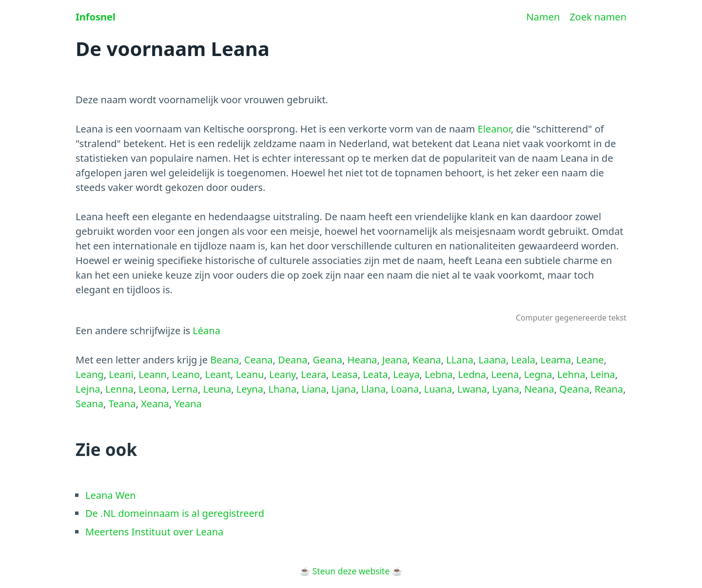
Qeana (574, 389)
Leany (283, 374)
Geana (327, 360)
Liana (314, 389)
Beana (224, 360)
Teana (122, 404)
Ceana (259, 360)
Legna (538, 374)
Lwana (472, 389)
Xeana (155, 404)
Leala (523, 360)
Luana (438, 389)
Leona (152, 389)
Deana (293, 360)
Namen (543, 17)
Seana (89, 404)
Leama (556, 360)
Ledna (472, 374)
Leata (375, 374)
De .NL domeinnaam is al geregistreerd (175, 513)
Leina (603, 374)
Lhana (282, 389)
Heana (362, 360)
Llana (373, 389)
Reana (609, 389)
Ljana (344, 389)
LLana (460, 360)
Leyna (250, 389)
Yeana (188, 404)
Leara (313, 374)
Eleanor (494, 129)
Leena (505, 374)
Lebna (439, 374)
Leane (590, 360)
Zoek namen (598, 17)
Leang (90, 374)
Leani (121, 374)
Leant (218, 374)
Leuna (217, 389)
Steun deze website (351, 571)
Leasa (345, 374)
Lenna (119, 389)
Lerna (185, 389)
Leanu (250, 374)
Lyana (505, 389)
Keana (427, 360)
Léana (206, 331)
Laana (493, 360)
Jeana (395, 360)
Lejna (88, 389)
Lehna (571, 374)
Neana (539, 389)
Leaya (406, 374)
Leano (186, 374)
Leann (153, 374)
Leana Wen (111, 495)
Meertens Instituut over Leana (154, 532)
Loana (405, 389)
